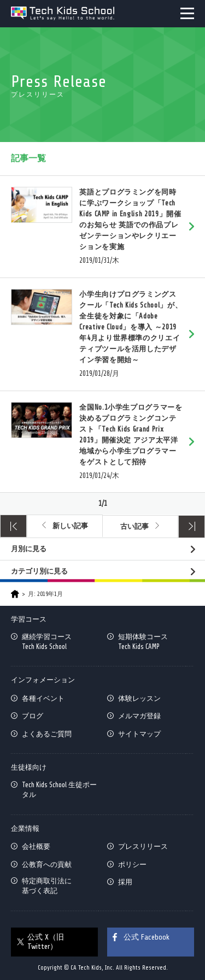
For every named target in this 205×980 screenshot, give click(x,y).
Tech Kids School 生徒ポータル (59, 790)
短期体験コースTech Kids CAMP (143, 642)
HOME (15, 594)
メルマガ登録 (139, 716)
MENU (187, 13)
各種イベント (43, 698)
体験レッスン (139, 698)
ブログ (33, 716)
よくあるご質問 (47, 734)
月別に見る (29, 549)
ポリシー (132, 864)
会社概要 (36, 846)
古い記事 (134, 526)
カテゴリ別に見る (39, 571)
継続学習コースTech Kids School (47, 642)
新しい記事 (70, 526)
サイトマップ (139, 734)
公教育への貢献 (47, 864)
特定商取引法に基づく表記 (47, 886)
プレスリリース (143, 846)
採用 (125, 882)
